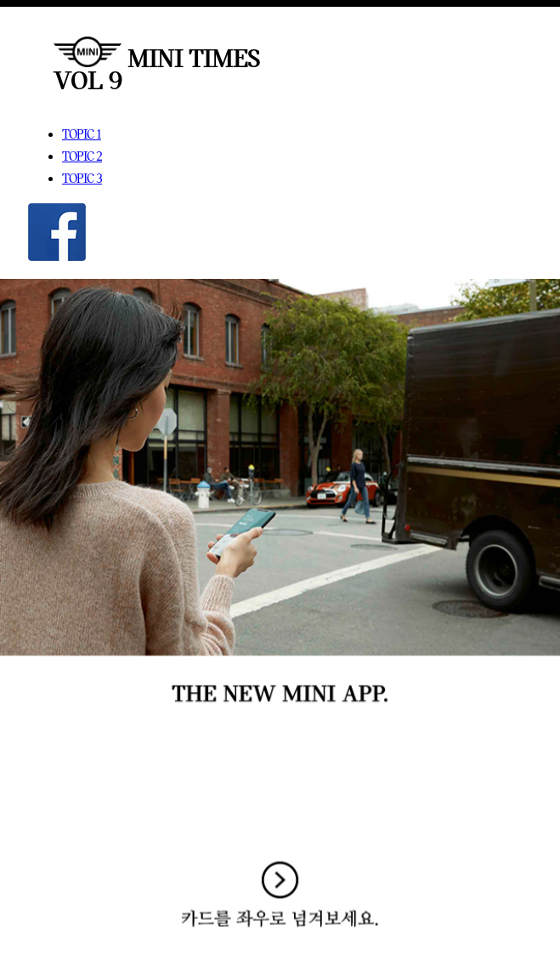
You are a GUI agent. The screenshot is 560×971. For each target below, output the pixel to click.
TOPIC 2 (82, 156)
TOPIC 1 (82, 134)
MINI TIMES (157, 58)
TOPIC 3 (82, 179)
